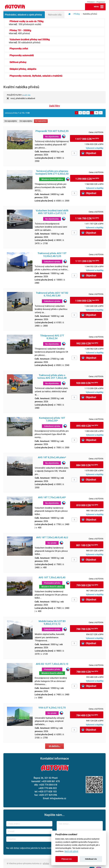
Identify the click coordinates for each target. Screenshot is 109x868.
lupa (88, 7)
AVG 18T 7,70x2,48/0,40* (52, 497)
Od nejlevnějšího (26, 121)
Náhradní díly (55, 15)
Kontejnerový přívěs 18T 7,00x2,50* (52, 419)
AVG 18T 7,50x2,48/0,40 (52, 578)
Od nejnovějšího (11, 121)
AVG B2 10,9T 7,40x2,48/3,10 (52, 664)
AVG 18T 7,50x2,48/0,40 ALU (52, 537)
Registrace (101, 2)
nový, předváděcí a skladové (23, 98)
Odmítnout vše (91, 859)
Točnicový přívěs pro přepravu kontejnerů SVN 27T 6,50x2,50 (52, 172)
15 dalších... (54, 746)
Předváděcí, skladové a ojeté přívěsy (23, 15)
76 (96, 113)
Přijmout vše (67, 859)
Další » (101, 113)
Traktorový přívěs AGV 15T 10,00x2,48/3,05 (52, 255)
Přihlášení (91, 2)
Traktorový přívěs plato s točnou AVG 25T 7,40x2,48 (52, 377)
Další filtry (55, 106)
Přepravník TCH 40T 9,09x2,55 (52, 131)
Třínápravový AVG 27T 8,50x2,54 (52, 337)
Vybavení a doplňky (95, 148)
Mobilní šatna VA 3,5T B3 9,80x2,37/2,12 (52, 623)
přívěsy (46, 863)
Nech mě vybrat (71, 851)
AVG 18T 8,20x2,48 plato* (52, 457)
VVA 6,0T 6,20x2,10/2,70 (52, 708)
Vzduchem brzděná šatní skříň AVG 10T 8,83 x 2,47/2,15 (52, 212)
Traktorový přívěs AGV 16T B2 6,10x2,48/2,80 (52, 294)
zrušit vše (27, 95)
